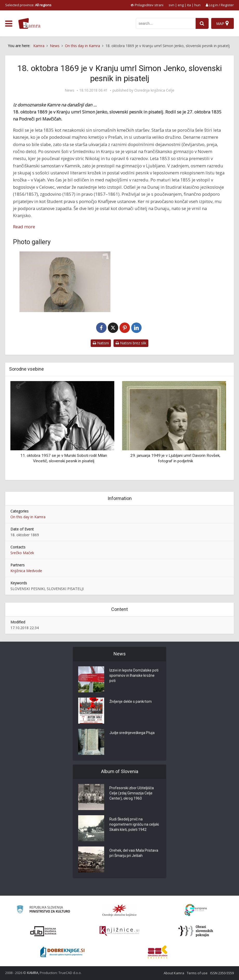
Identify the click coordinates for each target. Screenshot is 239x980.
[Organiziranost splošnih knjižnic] (119, 910)
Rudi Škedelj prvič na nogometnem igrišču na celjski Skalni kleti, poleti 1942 (134, 824)
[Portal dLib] (43, 931)
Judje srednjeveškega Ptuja (132, 733)
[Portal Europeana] (196, 910)
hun (197, 5)
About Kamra (174, 973)
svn (171, 5)
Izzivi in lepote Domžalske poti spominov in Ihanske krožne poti (134, 675)
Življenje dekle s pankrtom (131, 701)
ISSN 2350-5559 (222, 973)
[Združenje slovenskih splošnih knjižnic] (119, 931)
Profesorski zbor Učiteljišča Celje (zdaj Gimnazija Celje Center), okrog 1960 (132, 793)
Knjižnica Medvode (26, 571)
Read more (24, 227)
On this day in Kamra (28, 517)
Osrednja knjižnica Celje (154, 90)
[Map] (223, 23)
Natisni (101, 343)
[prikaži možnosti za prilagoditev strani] (147, 5)
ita (189, 5)
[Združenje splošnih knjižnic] (158, 952)
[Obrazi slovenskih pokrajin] (196, 931)
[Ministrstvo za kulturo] (43, 910)
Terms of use (197, 973)
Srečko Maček (22, 553)
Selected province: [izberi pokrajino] (28, 5)
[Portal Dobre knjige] (62, 952)
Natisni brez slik (131, 343)
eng (181, 5)
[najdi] (202, 23)
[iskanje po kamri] (166, 23)
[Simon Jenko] (65, 282)
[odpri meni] (9, 24)
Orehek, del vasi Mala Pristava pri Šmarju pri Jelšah (134, 853)
